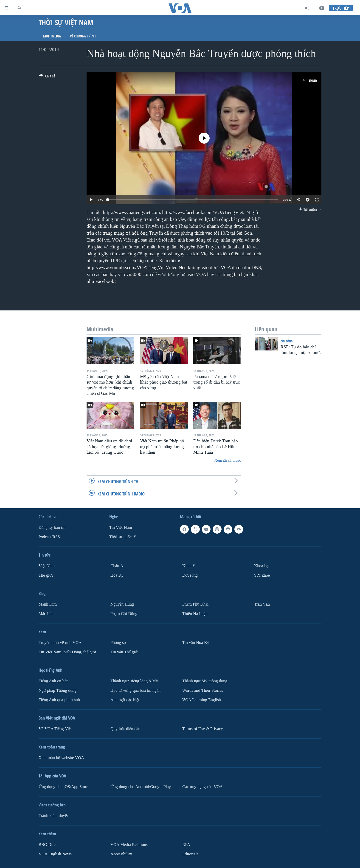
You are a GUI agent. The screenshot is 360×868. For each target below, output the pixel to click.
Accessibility (121, 854)
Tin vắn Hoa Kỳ (196, 643)
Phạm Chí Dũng (124, 614)
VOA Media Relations (129, 844)
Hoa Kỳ (117, 575)
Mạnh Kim (48, 604)
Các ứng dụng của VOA (202, 787)
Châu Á (117, 566)
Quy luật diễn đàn (125, 729)
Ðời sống (287, 341)
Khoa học (262, 566)
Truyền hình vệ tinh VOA (60, 643)
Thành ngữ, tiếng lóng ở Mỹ (134, 681)
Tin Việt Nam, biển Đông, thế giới (67, 652)
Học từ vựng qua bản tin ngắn (135, 690)
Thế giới (46, 575)
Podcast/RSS (49, 537)
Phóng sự (118, 643)
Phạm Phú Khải (195, 604)
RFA (186, 844)
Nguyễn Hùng (122, 604)
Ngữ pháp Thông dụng (58, 690)
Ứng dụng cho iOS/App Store (63, 787)
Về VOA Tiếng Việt (55, 729)
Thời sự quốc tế (122, 537)
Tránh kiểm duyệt (53, 815)
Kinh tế (188, 566)
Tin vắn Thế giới (124, 652)
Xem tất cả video (228, 460)
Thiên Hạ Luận (195, 614)
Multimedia (52, 36)
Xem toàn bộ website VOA (61, 758)
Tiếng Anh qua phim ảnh (59, 700)
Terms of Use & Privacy (203, 729)
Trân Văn (262, 604)
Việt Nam (47, 566)
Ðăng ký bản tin (52, 528)
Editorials (190, 854)
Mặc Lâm (47, 614)
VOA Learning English (202, 700)
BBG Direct (49, 844)
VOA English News (55, 854)
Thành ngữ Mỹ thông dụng (205, 681)
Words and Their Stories (203, 690)
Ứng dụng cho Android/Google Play (141, 787)
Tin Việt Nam (121, 528)
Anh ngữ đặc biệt (125, 700)
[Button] (47, 77)
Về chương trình (83, 36)
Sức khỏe (262, 575)
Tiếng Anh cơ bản (53, 681)
